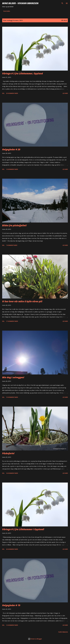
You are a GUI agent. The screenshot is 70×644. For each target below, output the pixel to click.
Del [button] (3, 93)
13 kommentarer (12, 169)
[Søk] (62, 3)
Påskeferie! (8, 453)
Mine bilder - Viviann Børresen (20, 3)
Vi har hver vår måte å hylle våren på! (22, 301)
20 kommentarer (12, 549)
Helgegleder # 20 (11, 149)
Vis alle (64, 20)
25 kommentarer (12, 93)
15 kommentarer (12, 397)
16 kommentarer (12, 473)
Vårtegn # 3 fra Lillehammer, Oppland (23, 73)
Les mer (65, 93)
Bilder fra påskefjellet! (14, 225)
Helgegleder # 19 (11, 605)
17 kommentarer (12, 321)
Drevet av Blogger (35, 639)
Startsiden (7, 11)
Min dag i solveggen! (13, 377)
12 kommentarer (12, 625)
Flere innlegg (63, 632)
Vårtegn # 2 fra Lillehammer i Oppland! (23, 529)
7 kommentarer (12, 245)
